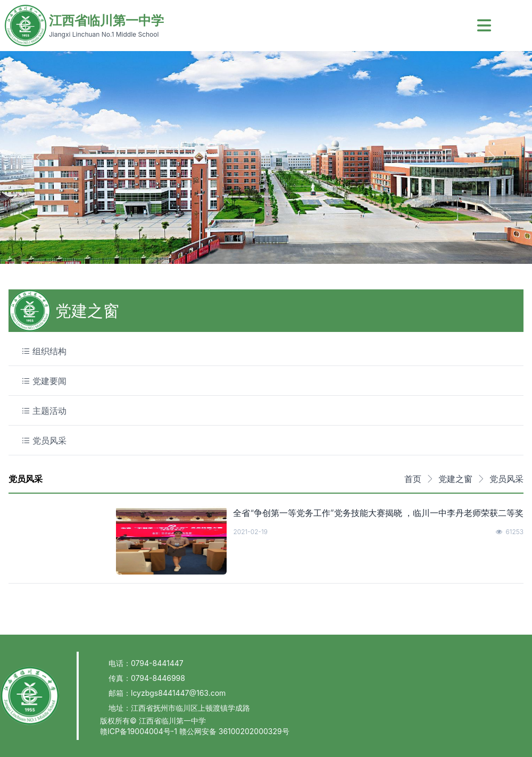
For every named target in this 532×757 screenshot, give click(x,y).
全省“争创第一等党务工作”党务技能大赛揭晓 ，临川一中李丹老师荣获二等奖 (378, 513)
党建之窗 (455, 479)
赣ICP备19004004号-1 (140, 731)
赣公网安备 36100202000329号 (234, 731)
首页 (413, 479)
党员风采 (506, 479)
